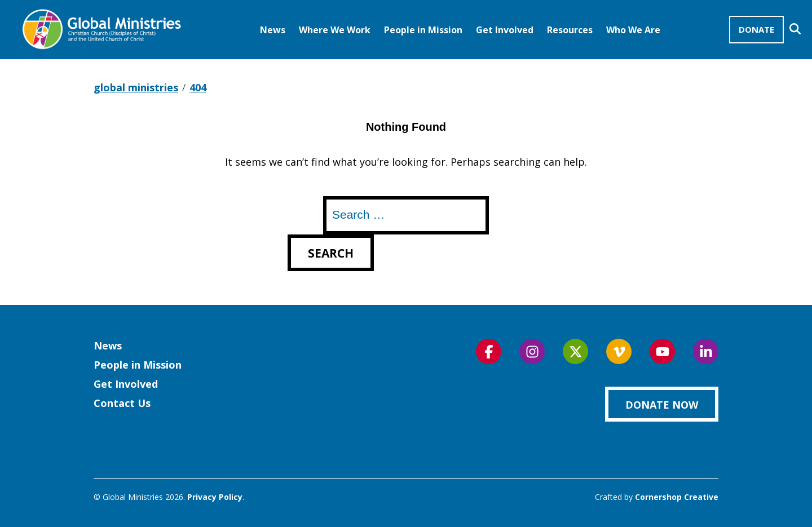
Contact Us (122, 403)
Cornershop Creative (677, 497)
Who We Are (633, 30)
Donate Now (662, 405)
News (273, 30)
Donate (756, 29)
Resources (570, 30)
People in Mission (423, 30)
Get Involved (505, 30)
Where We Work (335, 30)
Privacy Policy (215, 497)
